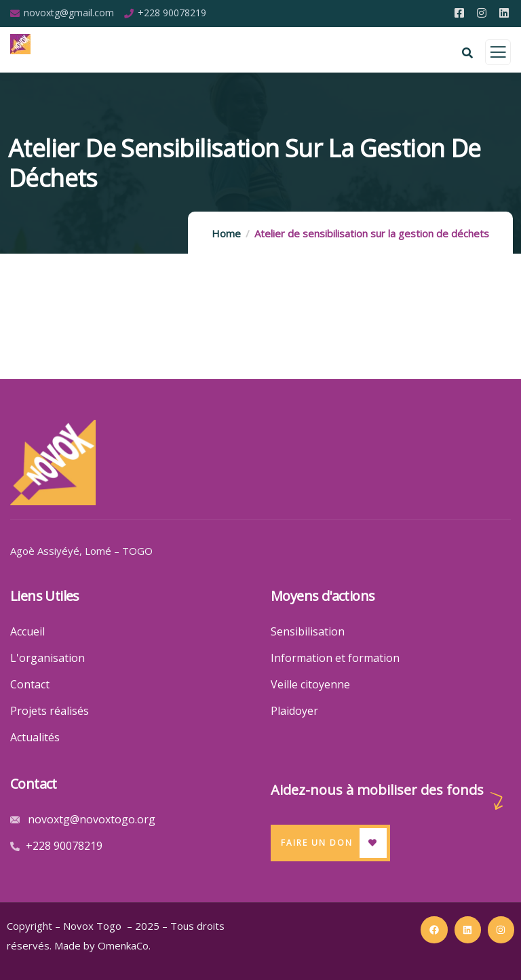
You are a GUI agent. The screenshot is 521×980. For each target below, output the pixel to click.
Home (226, 233)
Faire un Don (317, 843)
